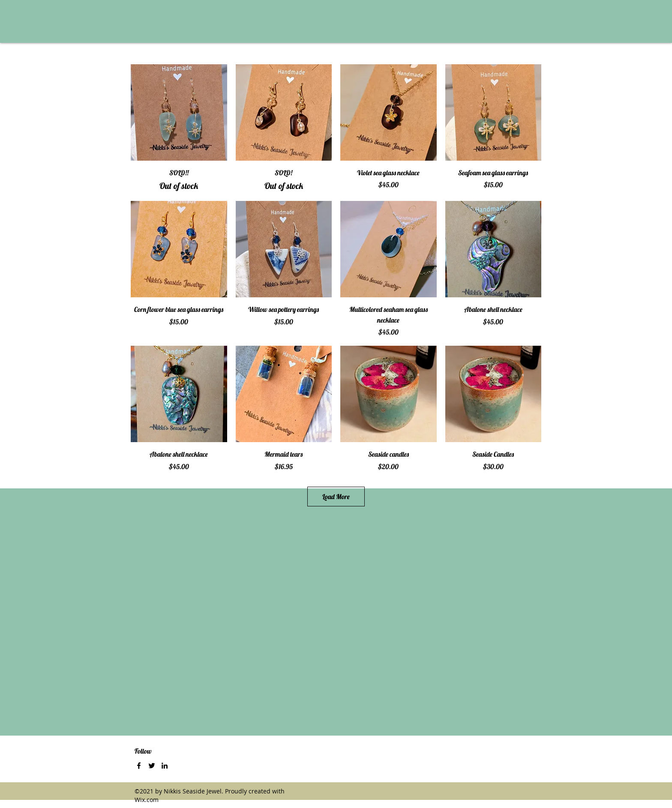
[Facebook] (139, 766)
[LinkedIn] (165, 766)
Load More (336, 497)
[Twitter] (152, 766)
